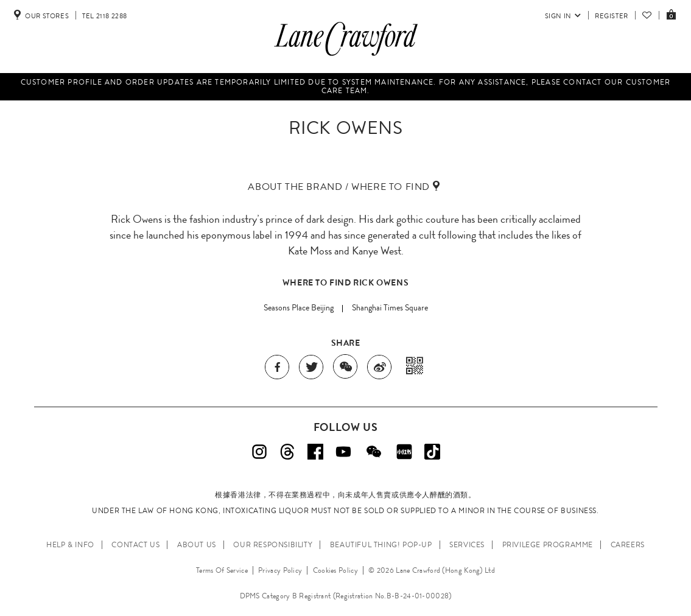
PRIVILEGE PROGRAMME (548, 545)
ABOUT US (197, 545)
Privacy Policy (280, 570)
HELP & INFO (70, 545)
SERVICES (467, 545)
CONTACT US (135, 545)
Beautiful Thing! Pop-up (381, 545)
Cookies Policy (335, 570)
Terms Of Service (222, 570)
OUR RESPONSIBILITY (273, 545)
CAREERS (628, 545)
